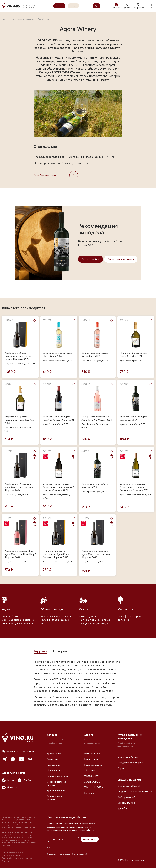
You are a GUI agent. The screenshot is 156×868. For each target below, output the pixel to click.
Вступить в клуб (90, 839)
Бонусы (116, 6)
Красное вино (54, 754)
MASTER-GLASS (92, 782)
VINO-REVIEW (91, 776)
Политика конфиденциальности (13, 855)
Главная (5, 19)
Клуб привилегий (126, 797)
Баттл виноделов (93, 765)
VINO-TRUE (90, 770)
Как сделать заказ (127, 803)
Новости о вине (92, 754)
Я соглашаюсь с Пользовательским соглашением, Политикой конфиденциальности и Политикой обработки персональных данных (74, 849)
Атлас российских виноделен (23, 19)
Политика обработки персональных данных (17, 858)
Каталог (59, 6)
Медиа (73, 6)
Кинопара (89, 793)
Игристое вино (55, 770)
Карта (121, 768)
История (60, 652)
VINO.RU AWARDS (94, 787)
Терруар (40, 652)
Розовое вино (54, 765)
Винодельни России (128, 757)
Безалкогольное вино (58, 776)
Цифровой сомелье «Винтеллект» (135, 791)
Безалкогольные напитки (55, 798)
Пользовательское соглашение (13, 852)
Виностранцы (91, 759)
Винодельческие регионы (131, 763)
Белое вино (53, 759)
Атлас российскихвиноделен (130, 737)
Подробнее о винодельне (56, 175)
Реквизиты (5, 861)
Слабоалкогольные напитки (57, 783)
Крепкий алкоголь (56, 790)
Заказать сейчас (91, 259)
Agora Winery (43, 19)
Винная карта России (129, 786)
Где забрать (124, 808)
